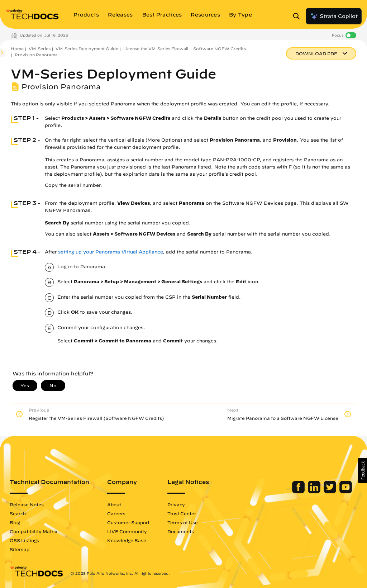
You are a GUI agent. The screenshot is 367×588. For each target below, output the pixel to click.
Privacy (176, 504)
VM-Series (40, 49)
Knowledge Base (127, 540)
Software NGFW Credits (220, 49)
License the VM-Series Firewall (156, 49)
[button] (363, 470)
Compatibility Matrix (34, 531)
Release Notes (27, 504)
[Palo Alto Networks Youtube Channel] (346, 492)
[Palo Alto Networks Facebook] (299, 492)
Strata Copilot (334, 16)
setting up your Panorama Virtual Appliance (111, 252)
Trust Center (182, 513)
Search (18, 513)
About (114, 504)
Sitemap (20, 549)
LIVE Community (127, 531)
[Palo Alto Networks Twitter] (331, 492)
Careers (116, 513)
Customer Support (128, 522)
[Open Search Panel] (299, 16)
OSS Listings (24, 540)
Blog (15, 522)
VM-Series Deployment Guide (87, 49)
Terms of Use (183, 522)
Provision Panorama (36, 55)
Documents (181, 531)
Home (17, 49)
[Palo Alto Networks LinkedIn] (315, 492)
